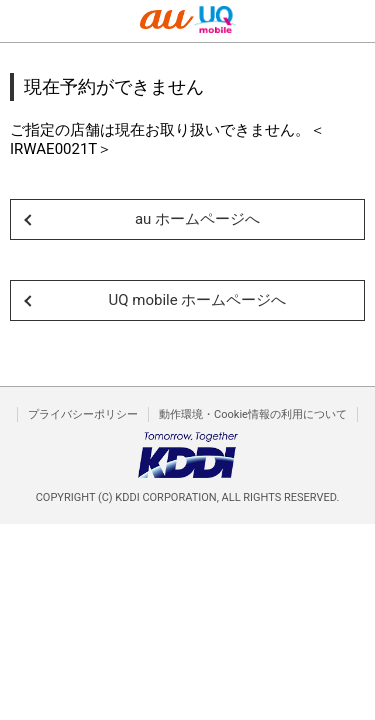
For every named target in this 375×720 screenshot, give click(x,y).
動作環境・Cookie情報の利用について (253, 414)
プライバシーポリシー (83, 414)
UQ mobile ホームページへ (198, 300)
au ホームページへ (197, 219)
